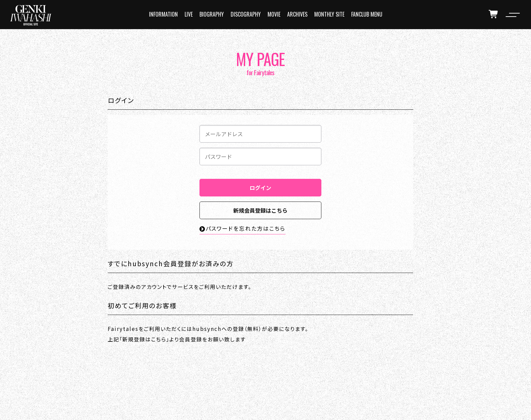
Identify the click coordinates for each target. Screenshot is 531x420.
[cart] (494, 14)
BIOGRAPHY (212, 14)
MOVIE (274, 14)
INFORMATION (163, 14)
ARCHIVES (297, 14)
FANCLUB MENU (367, 14)
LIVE (189, 14)
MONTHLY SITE (329, 14)
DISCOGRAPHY (246, 14)
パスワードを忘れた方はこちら (242, 228)
